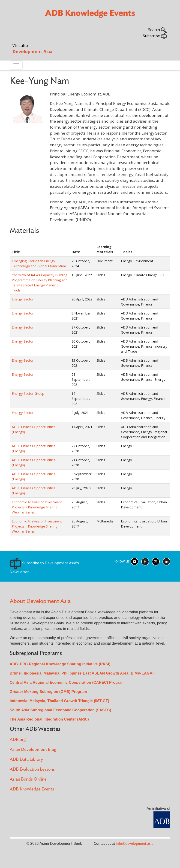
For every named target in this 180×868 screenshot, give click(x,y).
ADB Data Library (26, 760)
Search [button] (157, 30)
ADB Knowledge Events (32, 789)
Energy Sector (23, 299)
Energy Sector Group (28, 393)
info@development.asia (135, 844)
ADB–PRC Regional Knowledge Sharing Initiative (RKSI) (60, 664)
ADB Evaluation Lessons (32, 769)
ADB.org (18, 740)
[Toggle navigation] (16, 65)
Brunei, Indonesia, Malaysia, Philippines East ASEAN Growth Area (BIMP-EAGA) (82, 673)
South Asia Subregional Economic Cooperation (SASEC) (60, 710)
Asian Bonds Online (28, 779)
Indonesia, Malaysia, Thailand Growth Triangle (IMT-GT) (59, 701)
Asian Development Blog (33, 750)
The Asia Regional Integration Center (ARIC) (49, 719)
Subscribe (155, 36)
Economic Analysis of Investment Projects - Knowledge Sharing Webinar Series (37, 507)
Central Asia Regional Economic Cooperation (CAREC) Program (67, 682)
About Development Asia (40, 601)
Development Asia (32, 51)
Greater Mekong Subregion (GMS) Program (48, 692)
